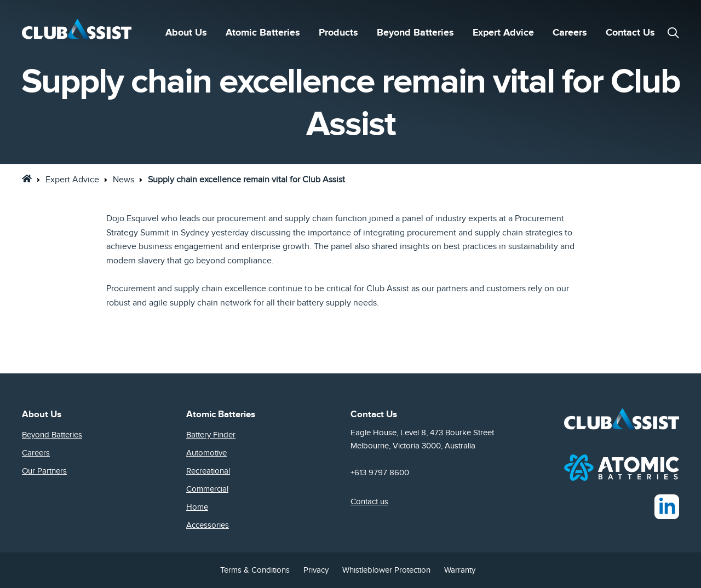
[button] (673, 33)
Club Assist (388, 289)
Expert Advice (503, 33)
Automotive (206, 453)
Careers (570, 33)
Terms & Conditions (255, 570)
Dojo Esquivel (133, 218)
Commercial (207, 489)
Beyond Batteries (415, 33)
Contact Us (630, 33)
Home (197, 507)
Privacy (316, 570)
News (123, 180)
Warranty (460, 570)
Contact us (369, 501)
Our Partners (44, 471)
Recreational (208, 471)
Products (338, 33)
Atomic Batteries (263, 33)
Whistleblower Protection (386, 570)
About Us (186, 33)
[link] (27, 178)
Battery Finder (211, 435)
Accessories (208, 525)
